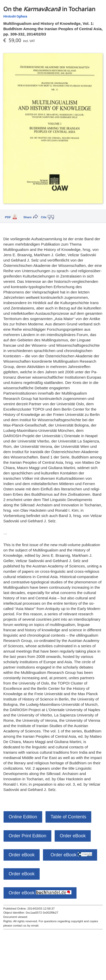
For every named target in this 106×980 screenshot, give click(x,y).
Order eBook (73, 836)
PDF (8, 217)
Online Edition (23, 817)
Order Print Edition (27, 836)
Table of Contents (68, 817)
